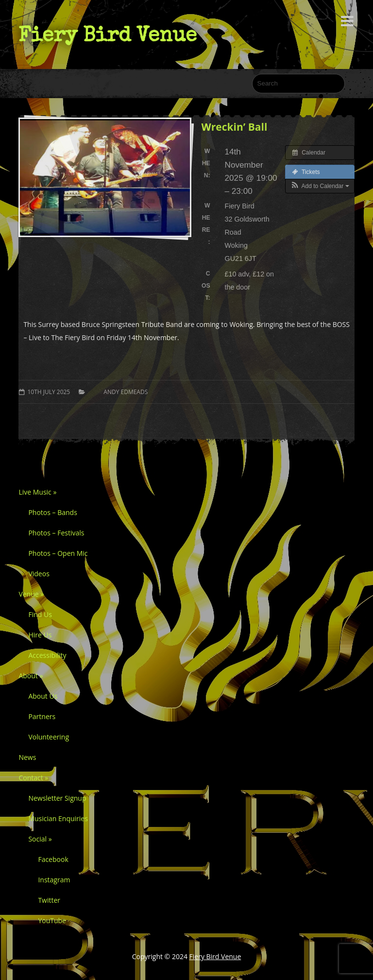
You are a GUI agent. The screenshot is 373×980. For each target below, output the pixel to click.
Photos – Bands (52, 512)
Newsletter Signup (57, 798)
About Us (43, 696)
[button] (320, 186)
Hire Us (40, 635)
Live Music (37, 492)
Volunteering (49, 737)
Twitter (49, 900)
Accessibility (47, 655)
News (27, 757)
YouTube (52, 920)
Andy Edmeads (126, 392)
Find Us (40, 614)
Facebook (53, 859)
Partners (42, 716)
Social (40, 839)
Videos (39, 574)
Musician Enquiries (58, 818)
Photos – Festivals (56, 533)
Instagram (54, 880)
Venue (31, 594)
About (31, 676)
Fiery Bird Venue (108, 34)
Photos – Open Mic (58, 553)
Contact (33, 778)
